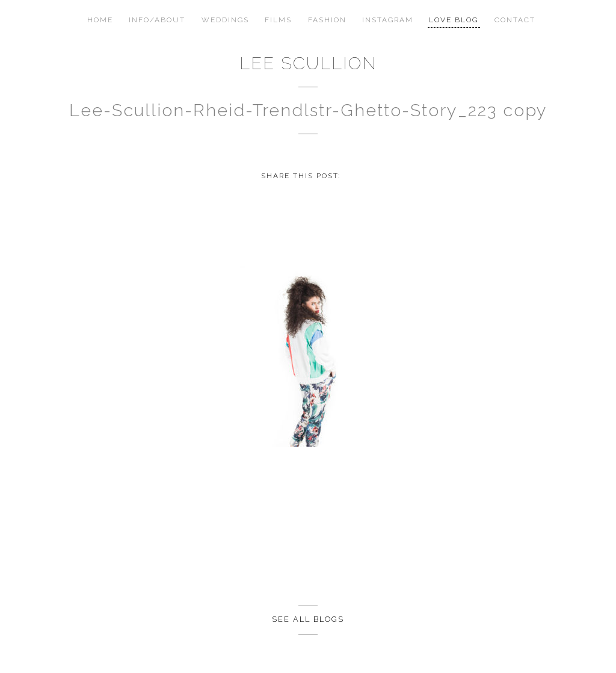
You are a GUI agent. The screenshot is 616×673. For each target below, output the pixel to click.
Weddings (225, 20)
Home (100, 20)
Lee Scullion (308, 63)
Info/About (157, 20)
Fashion (327, 20)
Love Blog (454, 20)
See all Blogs (308, 619)
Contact (515, 20)
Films (278, 20)
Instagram (388, 20)
